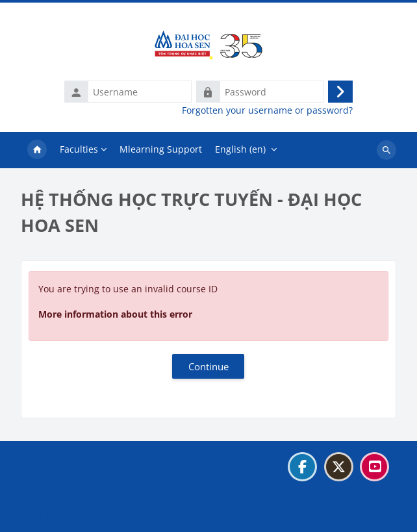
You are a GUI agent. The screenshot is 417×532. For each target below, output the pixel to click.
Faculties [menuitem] (79, 149)
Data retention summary (81, 499)
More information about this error (115, 314)
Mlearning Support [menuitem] (161, 149)
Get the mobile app (70, 515)
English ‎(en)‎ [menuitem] (240, 149)
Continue (208, 366)
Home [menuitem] (37, 150)
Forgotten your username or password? (267, 110)
